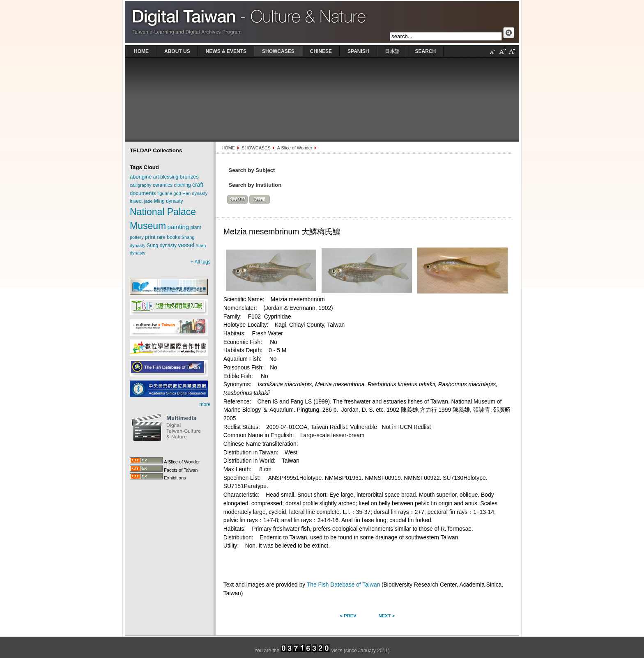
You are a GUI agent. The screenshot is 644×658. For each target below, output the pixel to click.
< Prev (348, 616)
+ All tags (201, 262)
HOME (228, 148)
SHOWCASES (256, 148)
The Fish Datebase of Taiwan (343, 585)
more (205, 404)
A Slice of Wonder (295, 148)
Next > (387, 616)
